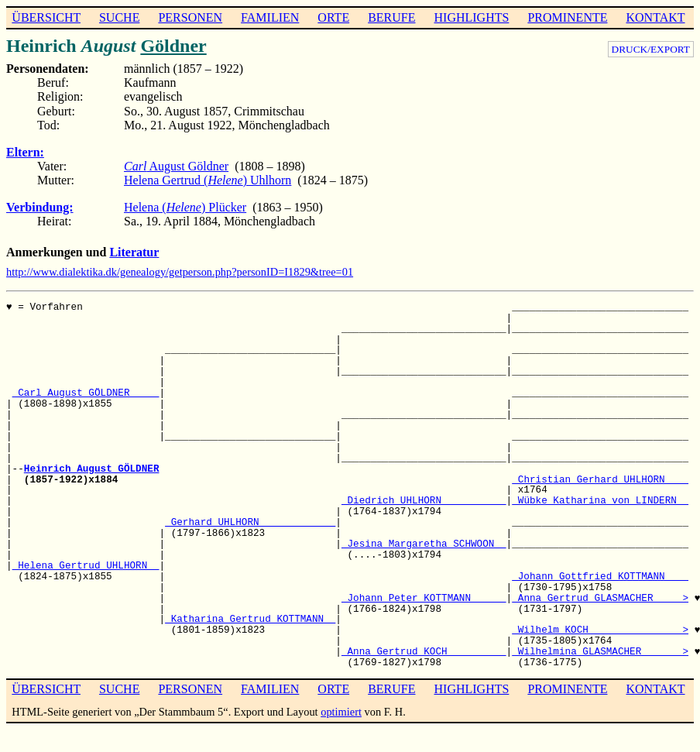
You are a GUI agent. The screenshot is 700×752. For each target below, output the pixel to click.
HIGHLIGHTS (472, 17)
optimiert (341, 712)
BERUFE (391, 17)
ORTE (333, 17)
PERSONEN (190, 17)
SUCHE (119, 17)
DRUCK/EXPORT (651, 49)
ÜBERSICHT (46, 17)
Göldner (173, 46)
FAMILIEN (270, 17)
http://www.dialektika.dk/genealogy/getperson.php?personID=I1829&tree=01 (180, 272)
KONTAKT (655, 17)
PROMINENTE (567, 17)
